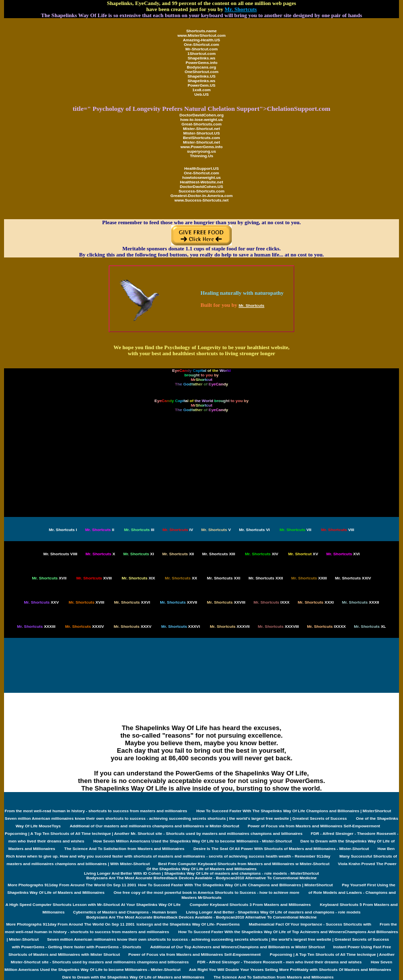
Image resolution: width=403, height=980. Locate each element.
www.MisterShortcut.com (201, 36)
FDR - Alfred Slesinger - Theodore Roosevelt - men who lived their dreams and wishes (279, 962)
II (100, 530)
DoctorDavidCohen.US (201, 187)
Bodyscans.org (201, 67)
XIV (261, 554)
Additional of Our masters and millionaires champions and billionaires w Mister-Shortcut (155, 826)
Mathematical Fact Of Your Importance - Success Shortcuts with (311, 924)
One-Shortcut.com (201, 45)
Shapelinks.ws (201, 58)
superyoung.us (201, 151)
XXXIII (36, 627)
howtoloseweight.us (201, 178)
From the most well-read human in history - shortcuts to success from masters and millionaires (96, 811)
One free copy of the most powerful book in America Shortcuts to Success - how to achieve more (207, 893)
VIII (338, 530)
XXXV (133, 627)
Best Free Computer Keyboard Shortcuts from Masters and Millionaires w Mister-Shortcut (244, 864)
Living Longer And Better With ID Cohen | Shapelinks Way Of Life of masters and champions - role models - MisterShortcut (202, 873)
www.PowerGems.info (201, 147)
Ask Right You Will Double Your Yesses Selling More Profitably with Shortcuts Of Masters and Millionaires (290, 970)
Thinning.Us (201, 156)
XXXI (316, 602)
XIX (139, 578)
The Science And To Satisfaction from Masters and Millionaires (124, 849)
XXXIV (84, 627)
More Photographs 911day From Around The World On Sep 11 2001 (72, 885)
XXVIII (226, 602)
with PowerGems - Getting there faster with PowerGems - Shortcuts (77, 947)
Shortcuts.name (201, 31)
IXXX (272, 602)
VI (255, 530)
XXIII (309, 578)
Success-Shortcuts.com (201, 191)
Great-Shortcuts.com (201, 124)
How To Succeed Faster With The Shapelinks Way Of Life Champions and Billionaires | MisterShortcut (294, 811)
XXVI (132, 602)
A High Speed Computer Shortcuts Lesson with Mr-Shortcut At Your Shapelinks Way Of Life (93, 905)
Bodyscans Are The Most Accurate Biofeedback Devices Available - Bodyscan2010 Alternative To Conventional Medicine (201, 878)
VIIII (60, 554)
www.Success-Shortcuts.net (201, 200)
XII (178, 554)
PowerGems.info (201, 63)
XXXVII (229, 627)
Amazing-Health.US (201, 40)
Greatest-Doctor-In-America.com (201, 196)
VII (295, 530)
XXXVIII (278, 627)
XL (370, 627)
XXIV (353, 578)
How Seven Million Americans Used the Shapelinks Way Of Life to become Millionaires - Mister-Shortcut (193, 841)
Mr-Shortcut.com (201, 49)
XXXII (361, 602)
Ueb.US (201, 94)
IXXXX (326, 627)
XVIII (94, 578)
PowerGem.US (201, 85)
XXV (41, 602)
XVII (49, 578)
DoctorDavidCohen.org (201, 115)
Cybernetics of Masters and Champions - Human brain (125, 912)
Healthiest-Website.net (201, 182)
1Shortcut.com (201, 54)
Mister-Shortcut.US (201, 133)
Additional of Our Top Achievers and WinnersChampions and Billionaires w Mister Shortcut (238, 947)
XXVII (179, 602)
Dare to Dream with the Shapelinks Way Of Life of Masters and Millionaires (133, 977)
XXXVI (181, 627)
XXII (265, 578)
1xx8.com (201, 90)
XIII (218, 554)
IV (178, 530)
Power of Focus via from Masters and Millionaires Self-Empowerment (314, 826)
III (139, 530)
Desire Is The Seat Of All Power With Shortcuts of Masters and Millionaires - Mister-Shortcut (282, 849)
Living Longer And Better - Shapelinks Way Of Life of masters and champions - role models (273, 912)
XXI (224, 578)
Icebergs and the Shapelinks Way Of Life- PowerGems (188, 924)
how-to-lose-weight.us (201, 120)
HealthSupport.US (201, 169)
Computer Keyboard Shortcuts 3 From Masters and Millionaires (250, 905)
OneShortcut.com (201, 72)
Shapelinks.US (201, 76)
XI (139, 554)
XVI (343, 554)
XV (303, 554)
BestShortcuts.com (201, 138)
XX (181, 578)
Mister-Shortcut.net (201, 129)
